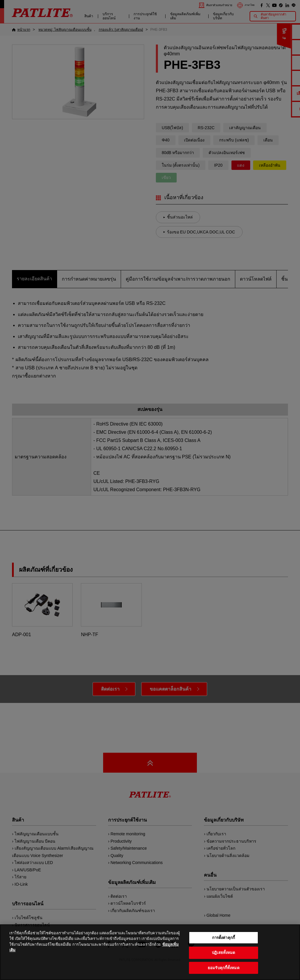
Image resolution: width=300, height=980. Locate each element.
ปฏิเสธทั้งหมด (223, 964)
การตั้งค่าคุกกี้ (224, 949)
